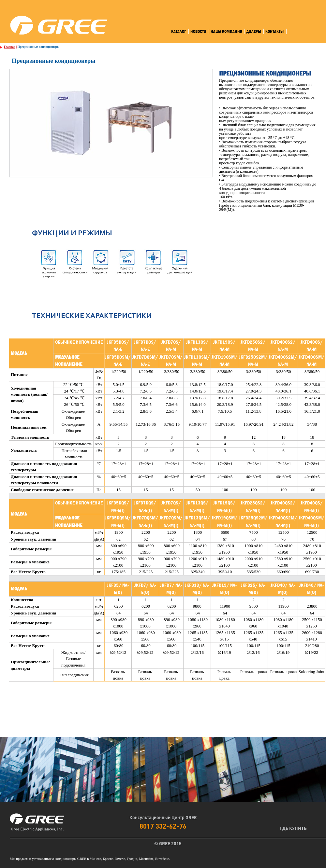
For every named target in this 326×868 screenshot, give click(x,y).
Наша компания (226, 31)
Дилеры (254, 31)
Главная (10, 47)
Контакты (274, 31)
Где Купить (293, 828)
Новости (198, 31)
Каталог (179, 31)
